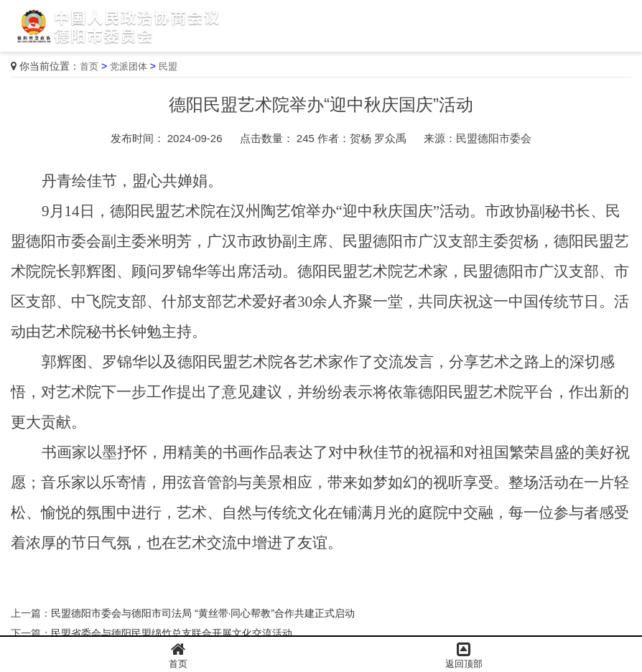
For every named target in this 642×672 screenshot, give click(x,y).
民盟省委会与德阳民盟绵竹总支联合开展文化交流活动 (172, 633)
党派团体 (129, 66)
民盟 (168, 66)
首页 (89, 66)
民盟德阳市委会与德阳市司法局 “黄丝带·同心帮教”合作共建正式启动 (203, 613)
